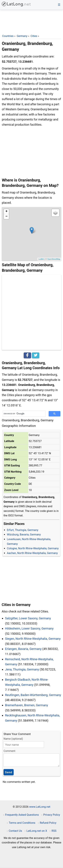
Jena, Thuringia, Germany (22, 669)
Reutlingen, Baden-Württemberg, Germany (33, 695)
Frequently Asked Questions (22, 815)
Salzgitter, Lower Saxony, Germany (28, 618)
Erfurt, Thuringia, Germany (23, 530)
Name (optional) (13, 739)
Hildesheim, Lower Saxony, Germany (29, 628)
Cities (34, 36)
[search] (23, 414)
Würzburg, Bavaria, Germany (24, 535)
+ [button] (6, 212)
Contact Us (15, 831)
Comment (9, 751)
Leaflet (41, 259)
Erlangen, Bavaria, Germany (23, 649)
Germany (22, 36)
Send (9, 772)
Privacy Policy (52, 815)
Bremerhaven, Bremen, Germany (27, 705)
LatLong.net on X (37, 831)
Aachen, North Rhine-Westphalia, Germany (32, 553)
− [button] (6, 217)
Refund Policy (48, 823)
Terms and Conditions (22, 823)
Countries (8, 36)
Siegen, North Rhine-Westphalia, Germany (33, 639)
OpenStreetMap (54, 259)
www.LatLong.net (40, 807)
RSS (54, 831)
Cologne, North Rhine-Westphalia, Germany (33, 548)
